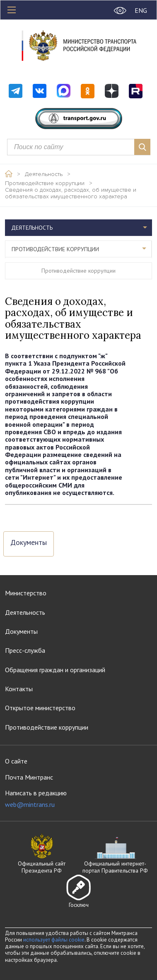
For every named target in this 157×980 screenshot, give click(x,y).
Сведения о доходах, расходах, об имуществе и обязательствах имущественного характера (71, 193)
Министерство (26, 593)
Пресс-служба (25, 650)
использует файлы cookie (54, 940)
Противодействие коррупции (45, 183)
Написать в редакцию (36, 799)
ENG (141, 10)
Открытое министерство (40, 708)
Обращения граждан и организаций (55, 670)
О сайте (16, 761)
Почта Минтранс (29, 777)
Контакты (19, 689)
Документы (29, 543)
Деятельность (44, 174)
